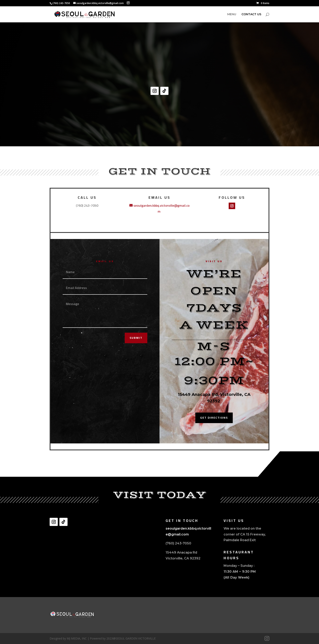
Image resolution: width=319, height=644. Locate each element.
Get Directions (214, 418)
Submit (136, 338)
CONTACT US (251, 14)
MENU (232, 14)
